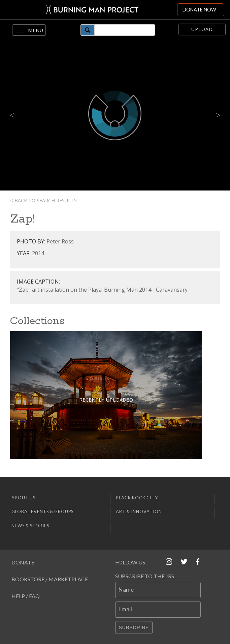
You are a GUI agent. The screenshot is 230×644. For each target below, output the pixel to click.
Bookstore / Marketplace (50, 579)
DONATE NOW (199, 10)
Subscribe (134, 627)
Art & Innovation (139, 511)
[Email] (158, 610)
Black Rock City (137, 498)
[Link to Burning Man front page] (89, 10)
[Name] (158, 590)
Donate (23, 562)
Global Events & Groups (42, 511)
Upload (202, 29)
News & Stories (30, 526)
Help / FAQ (26, 596)
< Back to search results (43, 200)
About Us (23, 498)
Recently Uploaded (106, 400)
